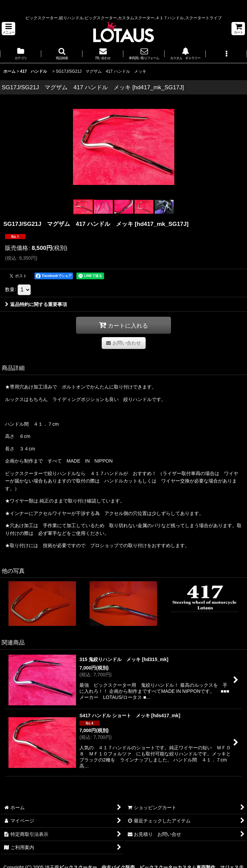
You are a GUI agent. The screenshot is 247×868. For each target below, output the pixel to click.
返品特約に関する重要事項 (36, 304)
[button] (8, 29)
